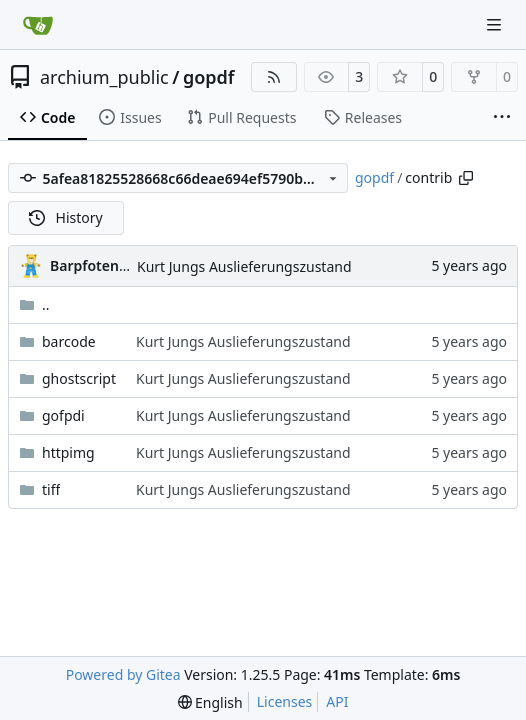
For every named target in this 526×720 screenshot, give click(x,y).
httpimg (68, 452)
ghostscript (79, 378)
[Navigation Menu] (496, 24)
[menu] (210, 702)
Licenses (285, 701)
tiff (51, 489)
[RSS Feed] (274, 77)
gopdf (209, 77)
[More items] (502, 118)
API (337, 701)
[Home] (38, 25)
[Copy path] (466, 178)
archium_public (104, 77)
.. (34, 304)
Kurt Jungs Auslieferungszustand (244, 266)
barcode (69, 341)
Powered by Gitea (123, 674)
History (66, 217)
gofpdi (63, 415)
